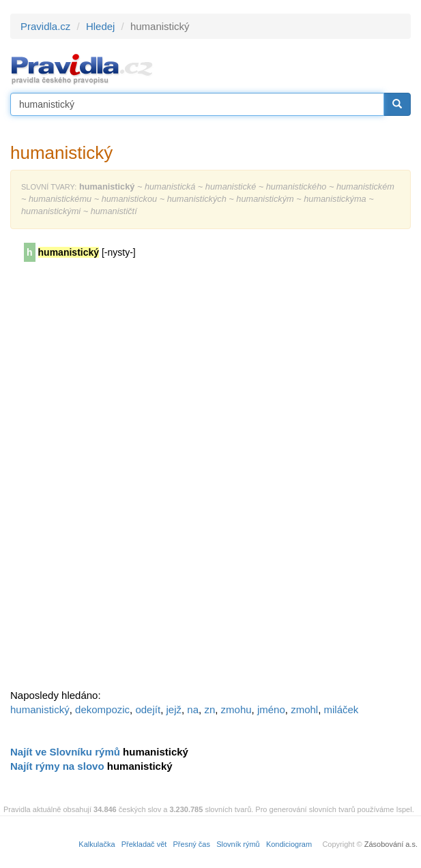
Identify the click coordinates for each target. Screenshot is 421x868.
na (193, 709)
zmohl (304, 709)
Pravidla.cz (45, 26)
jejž (174, 709)
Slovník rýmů (238, 844)
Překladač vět (144, 844)
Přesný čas (192, 844)
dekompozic (102, 709)
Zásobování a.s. (391, 844)
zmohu (236, 709)
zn (209, 709)
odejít (148, 709)
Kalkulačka (97, 844)
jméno (271, 709)
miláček (342, 709)
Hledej (101, 26)
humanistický (40, 709)
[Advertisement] (113, 480)
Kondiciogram (289, 844)
